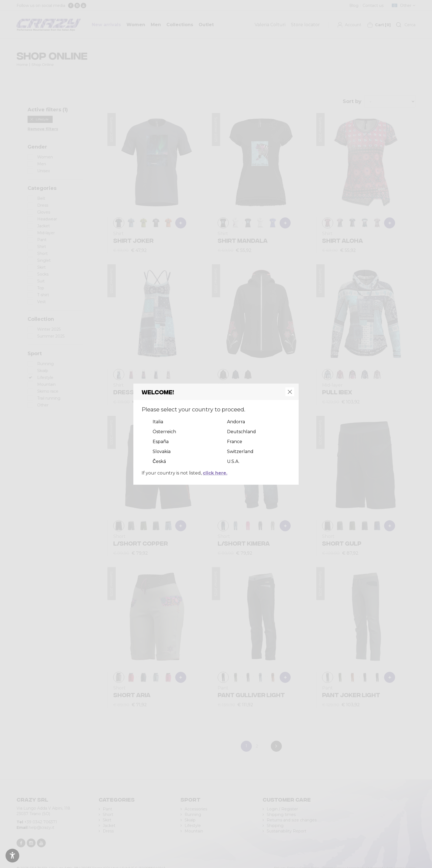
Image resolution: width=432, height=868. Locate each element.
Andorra (236, 422)
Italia (158, 422)
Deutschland (241, 432)
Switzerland (240, 451)
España (161, 442)
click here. (215, 473)
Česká (159, 461)
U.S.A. (233, 461)
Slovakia (162, 451)
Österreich (164, 432)
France (235, 442)
